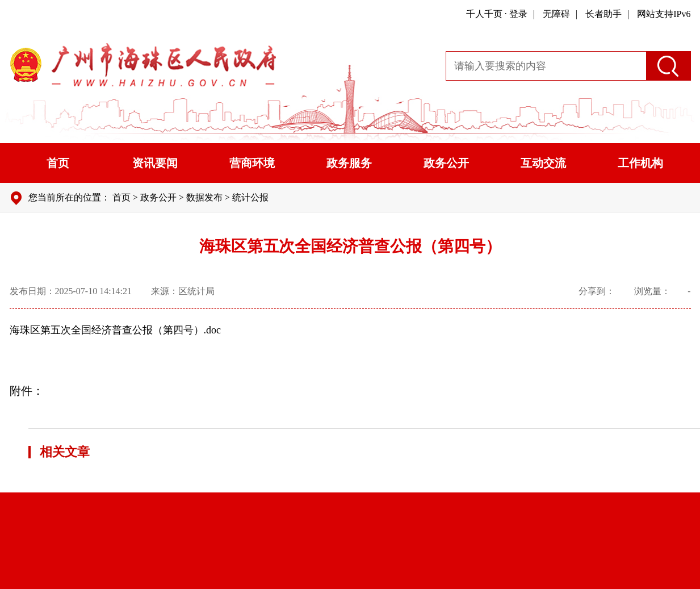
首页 (58, 163)
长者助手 (603, 14)
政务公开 (446, 163)
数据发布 (204, 197)
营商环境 (252, 163)
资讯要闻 (155, 163)
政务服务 (349, 163)
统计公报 (250, 197)
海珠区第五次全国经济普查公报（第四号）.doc (116, 330)
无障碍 (556, 14)
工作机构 (640, 163)
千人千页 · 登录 (497, 14)
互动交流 (543, 163)
